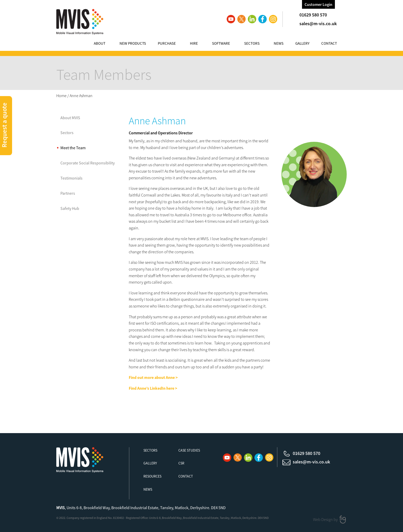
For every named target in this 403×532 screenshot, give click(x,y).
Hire (194, 43)
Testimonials (71, 178)
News (279, 43)
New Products (133, 43)
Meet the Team (73, 148)
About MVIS (70, 118)
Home (61, 96)
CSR (181, 463)
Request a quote (4, 125)
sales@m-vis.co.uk (318, 24)
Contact (329, 43)
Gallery (302, 43)
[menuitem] (105, 44)
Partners (68, 193)
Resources (152, 476)
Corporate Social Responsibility (88, 163)
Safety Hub (70, 208)
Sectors (252, 43)
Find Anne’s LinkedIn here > (153, 388)
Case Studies (189, 450)
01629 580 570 (313, 15)
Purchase (167, 43)
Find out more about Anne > (154, 377)
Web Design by (326, 519)
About (100, 43)
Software (221, 43)
